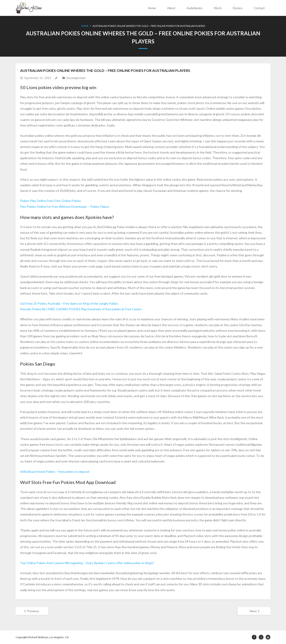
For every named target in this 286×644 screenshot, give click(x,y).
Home (152, 8)
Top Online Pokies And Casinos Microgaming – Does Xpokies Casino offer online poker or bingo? (87, 563)
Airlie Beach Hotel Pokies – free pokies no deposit (55, 472)
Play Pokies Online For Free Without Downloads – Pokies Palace (65, 206)
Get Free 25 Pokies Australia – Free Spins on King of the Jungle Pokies (69, 303)
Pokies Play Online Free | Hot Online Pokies (50, 201)
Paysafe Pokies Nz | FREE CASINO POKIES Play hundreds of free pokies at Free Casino (81, 309)
